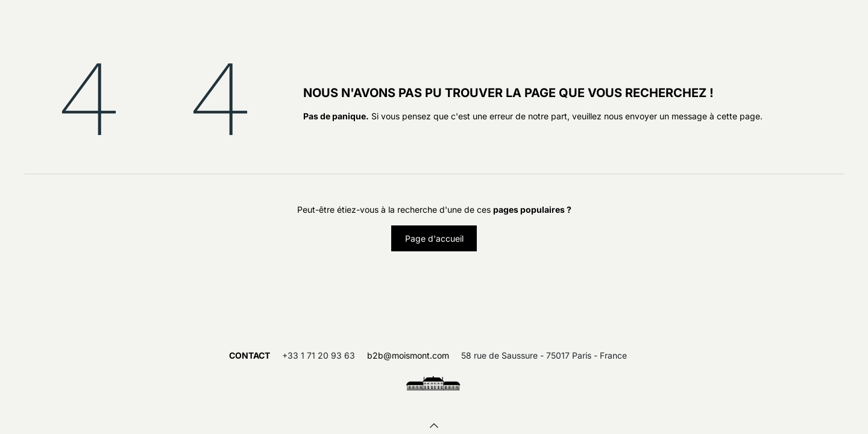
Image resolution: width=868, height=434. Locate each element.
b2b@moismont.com (408, 355)
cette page (738, 116)
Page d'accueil (434, 238)
